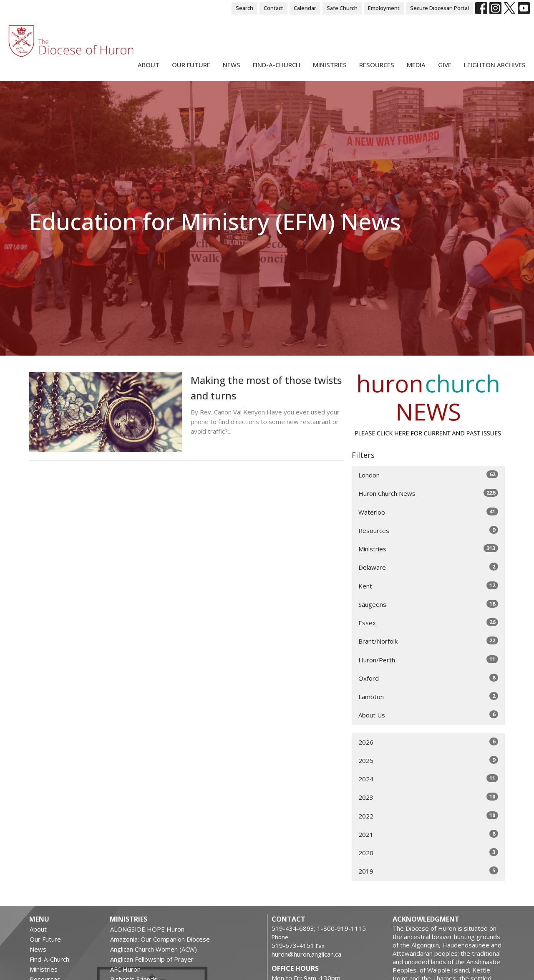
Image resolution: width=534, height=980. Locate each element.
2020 (428, 852)
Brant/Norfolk (428, 641)
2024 (428, 779)
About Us (428, 715)
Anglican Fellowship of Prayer (152, 959)
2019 (428, 871)
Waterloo (428, 512)
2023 (428, 797)
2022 (428, 816)
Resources (377, 65)
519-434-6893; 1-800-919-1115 (319, 928)
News (232, 65)
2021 (428, 834)
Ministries (330, 65)
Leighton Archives (495, 65)
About (149, 65)
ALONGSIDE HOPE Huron (147, 929)
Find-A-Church (277, 65)
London (428, 475)
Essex (428, 623)
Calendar (305, 8)
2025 (428, 760)
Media (416, 65)
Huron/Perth (428, 660)
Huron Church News (428, 493)
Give (445, 65)
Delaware (428, 567)
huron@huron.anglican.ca (306, 954)
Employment (384, 8)
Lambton (428, 696)
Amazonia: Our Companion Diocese (160, 939)
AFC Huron (125, 969)
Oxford (428, 678)
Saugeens (428, 604)
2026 (428, 742)
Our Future (191, 65)
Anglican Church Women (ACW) (154, 949)
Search (244, 8)
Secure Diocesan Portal (440, 8)
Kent (428, 586)
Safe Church (342, 8)
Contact (273, 8)
